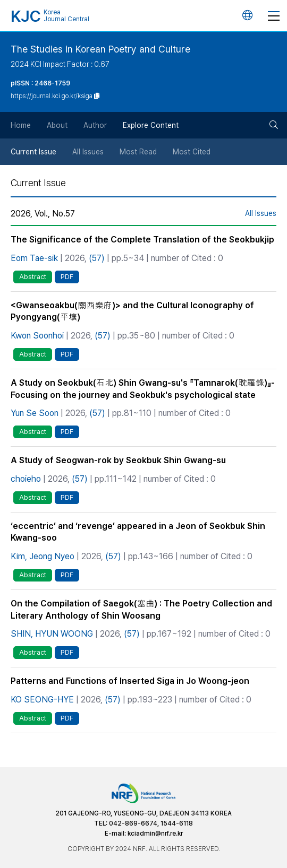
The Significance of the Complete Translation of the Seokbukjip (142, 240)
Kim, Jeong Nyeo (43, 556)
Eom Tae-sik (34, 258)
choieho (26, 479)
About (57, 125)
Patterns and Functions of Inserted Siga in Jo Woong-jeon (130, 681)
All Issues (88, 152)
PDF (67, 277)
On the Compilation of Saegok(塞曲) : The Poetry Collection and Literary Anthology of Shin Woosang (141, 610)
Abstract (33, 277)
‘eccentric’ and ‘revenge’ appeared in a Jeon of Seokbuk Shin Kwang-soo (138, 532)
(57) (97, 258)
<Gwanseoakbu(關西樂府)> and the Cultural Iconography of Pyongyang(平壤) (132, 311)
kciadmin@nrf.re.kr (155, 834)
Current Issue (33, 152)
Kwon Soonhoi (37, 336)
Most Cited (192, 152)
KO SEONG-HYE (42, 700)
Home (21, 125)
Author (95, 125)
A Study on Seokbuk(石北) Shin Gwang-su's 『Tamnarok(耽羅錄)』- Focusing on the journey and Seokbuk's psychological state (143, 389)
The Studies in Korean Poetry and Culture (100, 49)
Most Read (138, 152)
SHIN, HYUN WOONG (52, 634)
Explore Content (151, 125)
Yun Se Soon (35, 413)
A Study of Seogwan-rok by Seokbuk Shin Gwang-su (118, 460)
